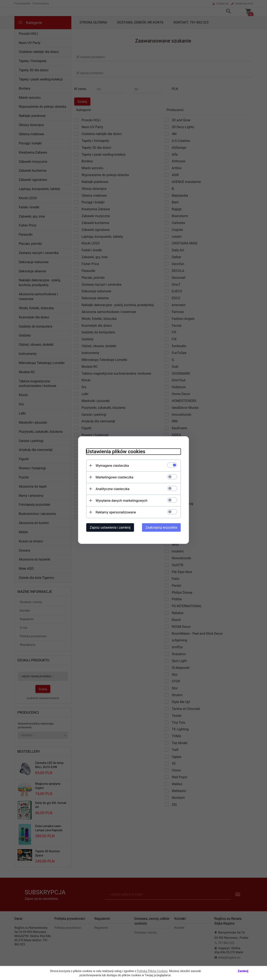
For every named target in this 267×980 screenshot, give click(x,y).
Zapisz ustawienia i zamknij (109, 527)
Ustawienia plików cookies (115, 451)
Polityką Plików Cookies (152, 971)
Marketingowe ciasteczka (114, 477)
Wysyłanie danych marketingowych (121, 500)
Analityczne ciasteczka (112, 489)
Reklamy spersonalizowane (115, 512)
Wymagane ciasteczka (112, 465)
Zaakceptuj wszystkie (162, 527)
